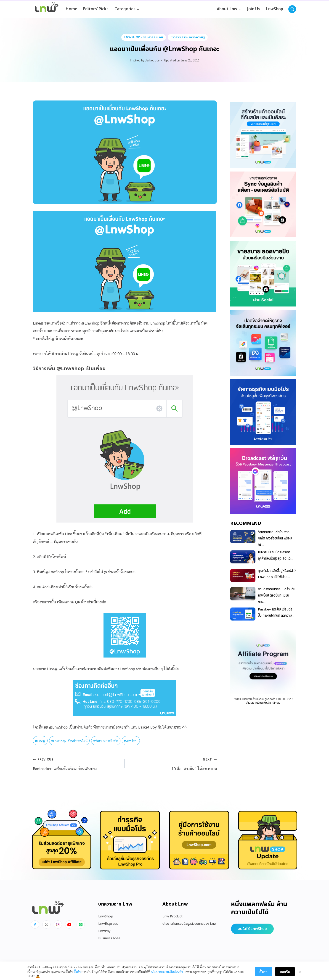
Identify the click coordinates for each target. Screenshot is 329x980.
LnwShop (275, 9)
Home (71, 9)
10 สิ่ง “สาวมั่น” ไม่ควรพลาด (173, 763)
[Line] (81, 925)
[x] (46, 925)
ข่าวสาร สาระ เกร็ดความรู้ (188, 37)
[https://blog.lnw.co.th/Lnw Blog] (47, 9)
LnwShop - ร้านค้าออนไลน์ (144, 37)
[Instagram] (58, 925)
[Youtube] (69, 925)
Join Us (254, 9)
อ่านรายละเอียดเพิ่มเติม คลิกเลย (263, 703)
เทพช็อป (131, 741)
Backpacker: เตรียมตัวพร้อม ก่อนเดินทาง (77, 763)
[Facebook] (35, 925)
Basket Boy (152, 60)
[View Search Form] (292, 9)
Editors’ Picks (96, 9)
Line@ (40, 741)
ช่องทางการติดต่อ (106, 741)
